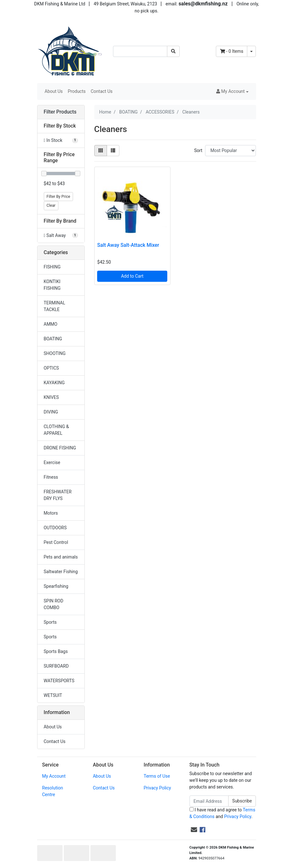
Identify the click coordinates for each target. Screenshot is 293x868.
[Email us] (194, 830)
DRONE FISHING (60, 448)
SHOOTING (55, 353)
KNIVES (51, 397)
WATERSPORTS (59, 681)
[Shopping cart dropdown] (251, 51)
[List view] (113, 151)
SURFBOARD (56, 666)
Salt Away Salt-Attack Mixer (128, 245)
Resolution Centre (53, 791)
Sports (50, 622)
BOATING (53, 339)
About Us (54, 91)
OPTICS (51, 368)
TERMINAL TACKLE (55, 306)
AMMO (51, 324)
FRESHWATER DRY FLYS (58, 495)
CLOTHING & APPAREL (57, 430)
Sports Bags (56, 651)
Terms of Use (157, 776)
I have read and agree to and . (223, 813)
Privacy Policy (157, 788)
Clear (51, 205)
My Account (54, 776)
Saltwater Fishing (61, 572)
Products (77, 91)
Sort (198, 150)
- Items (232, 51)
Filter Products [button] (60, 112)
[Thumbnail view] (101, 151)
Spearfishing (56, 586)
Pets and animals (61, 557)
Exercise (52, 462)
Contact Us (102, 91)
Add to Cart (132, 276)
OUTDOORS (55, 528)
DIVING (51, 412)
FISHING (52, 267)
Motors (51, 513)
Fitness (51, 477)
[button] (232, 91)
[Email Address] (209, 801)
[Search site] (173, 51)
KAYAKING (54, 383)
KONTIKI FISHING (52, 285)
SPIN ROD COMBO (54, 604)
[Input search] (140, 51)
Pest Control (56, 542)
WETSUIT (53, 695)
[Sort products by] (231, 151)
